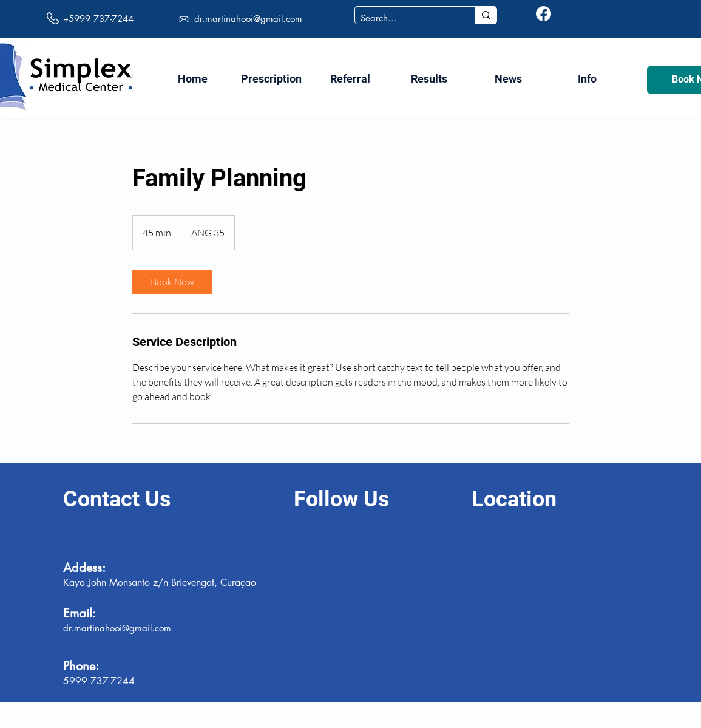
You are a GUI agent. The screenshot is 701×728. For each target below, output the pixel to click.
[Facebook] (544, 14)
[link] (172, 282)
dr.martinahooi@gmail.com (248, 19)
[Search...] (405, 18)
